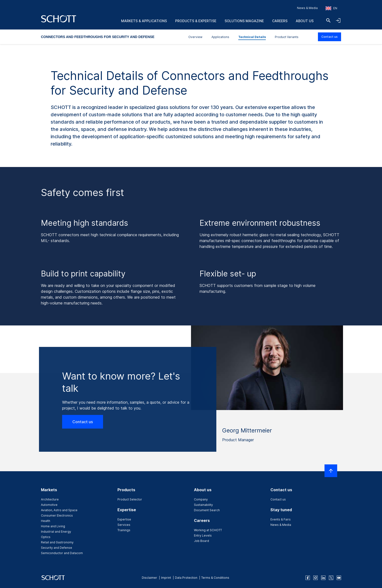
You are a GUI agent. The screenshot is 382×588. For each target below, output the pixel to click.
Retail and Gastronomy (57, 542)
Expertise (124, 519)
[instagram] (315, 578)
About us (305, 21)
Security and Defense (57, 548)
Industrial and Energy (56, 532)
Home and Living (53, 526)
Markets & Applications (144, 21)
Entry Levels (203, 535)
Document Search (207, 510)
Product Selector (130, 499)
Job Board (201, 541)
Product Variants (287, 37)
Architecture (50, 499)
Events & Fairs (281, 519)
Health (46, 521)
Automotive (49, 505)
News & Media (307, 8)
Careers (280, 21)
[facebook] (308, 578)
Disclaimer (149, 578)
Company (201, 499)
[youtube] (339, 578)
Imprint (166, 578)
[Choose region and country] (331, 8)
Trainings (124, 530)
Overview (195, 37)
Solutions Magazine (244, 21)
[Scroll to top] (331, 471)
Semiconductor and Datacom (62, 553)
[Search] (328, 20)
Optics (46, 537)
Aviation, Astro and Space (59, 510)
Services (124, 525)
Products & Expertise (196, 21)
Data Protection (186, 578)
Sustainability (203, 505)
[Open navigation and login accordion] (338, 20)
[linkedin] (323, 578)
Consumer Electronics (57, 515)
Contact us (329, 37)
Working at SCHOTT (208, 530)
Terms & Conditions (215, 578)
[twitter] (331, 578)
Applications (220, 37)
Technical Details (252, 37)
